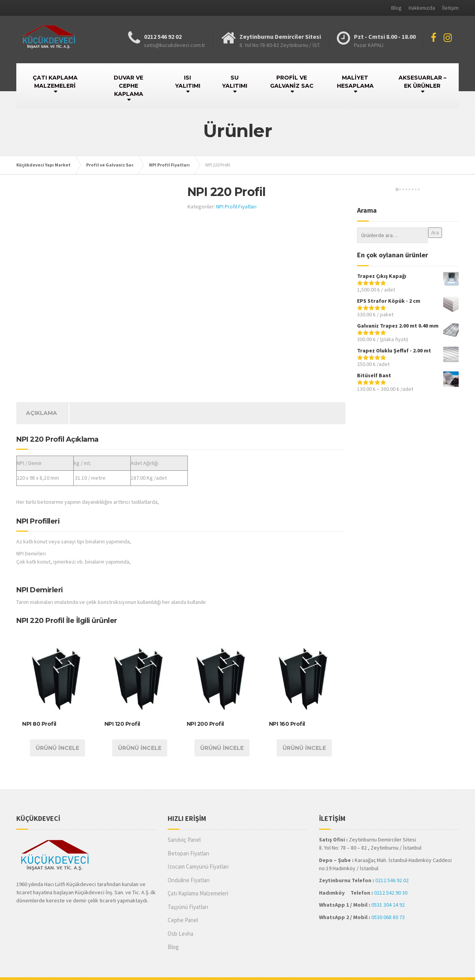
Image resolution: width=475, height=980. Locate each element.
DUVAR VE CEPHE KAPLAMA (128, 86)
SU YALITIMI (235, 82)
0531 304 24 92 (388, 905)
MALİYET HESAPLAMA (355, 82)
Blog (396, 8)
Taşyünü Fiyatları (188, 907)
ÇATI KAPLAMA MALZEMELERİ (55, 82)
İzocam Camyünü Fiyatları (198, 866)
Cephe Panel (183, 920)
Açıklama (42, 413)
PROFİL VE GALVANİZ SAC (292, 82)
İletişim (450, 8)
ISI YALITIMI (188, 82)
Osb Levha (180, 934)
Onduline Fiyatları (189, 880)
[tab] (42, 413)
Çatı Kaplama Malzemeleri (198, 893)
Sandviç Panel (184, 840)
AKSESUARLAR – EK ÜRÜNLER (422, 82)
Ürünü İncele (57, 748)
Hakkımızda (422, 8)
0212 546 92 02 (392, 880)
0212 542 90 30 (391, 893)
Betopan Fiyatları (188, 853)
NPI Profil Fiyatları (236, 206)
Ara (435, 232)
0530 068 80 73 (388, 917)
